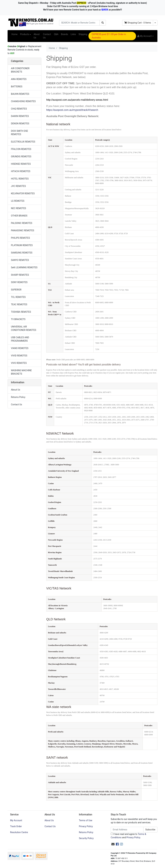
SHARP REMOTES (20, 275)
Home (15, 34)
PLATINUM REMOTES (22, 245)
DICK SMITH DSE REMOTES (19, 133)
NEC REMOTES (18, 208)
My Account (16, 820)
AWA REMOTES (19, 79)
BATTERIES (17, 87)
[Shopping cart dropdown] (155, 23)
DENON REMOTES (20, 124)
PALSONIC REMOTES (22, 223)
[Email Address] (127, 830)
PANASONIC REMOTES (22, 230)
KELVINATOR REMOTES (23, 193)
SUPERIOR (16, 290)
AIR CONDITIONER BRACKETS (20, 70)
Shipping (83, 34)
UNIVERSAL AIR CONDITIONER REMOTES (24, 328)
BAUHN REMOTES (20, 94)
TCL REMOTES (18, 297)
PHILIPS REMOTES (20, 238)
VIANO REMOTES (20, 348)
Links (73, 34)
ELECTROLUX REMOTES (23, 142)
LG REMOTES (18, 201)
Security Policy (86, 838)
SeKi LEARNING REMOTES (24, 267)
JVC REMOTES (18, 186)
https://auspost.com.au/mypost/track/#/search (73, 110)
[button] (145, 36)
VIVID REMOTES (19, 356)
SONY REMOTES (19, 282)
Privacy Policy (86, 826)
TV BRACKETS (18, 319)
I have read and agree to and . (128, 836)
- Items (138, 23)
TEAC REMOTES (19, 304)
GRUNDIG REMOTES (21, 156)
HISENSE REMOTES (21, 164)
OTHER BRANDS (19, 216)
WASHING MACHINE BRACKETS (21, 372)
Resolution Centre (19, 832)
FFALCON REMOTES (21, 149)
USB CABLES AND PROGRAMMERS (20, 339)
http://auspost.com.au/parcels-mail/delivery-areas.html (77, 100)
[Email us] (113, 844)
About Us (36, 36)
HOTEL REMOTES (20, 179)
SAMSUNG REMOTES (22, 253)
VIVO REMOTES (19, 363)
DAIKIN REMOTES (20, 116)
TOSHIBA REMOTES (21, 312)
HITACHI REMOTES (21, 171)
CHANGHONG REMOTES (23, 101)
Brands (64, 34)
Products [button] (25, 34)
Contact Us (47, 36)
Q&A (56, 34)
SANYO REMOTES (20, 260)
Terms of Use (86, 820)
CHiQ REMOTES (19, 109)
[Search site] (103, 23)
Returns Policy (18, 397)
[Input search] (79, 23)
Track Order (16, 826)
